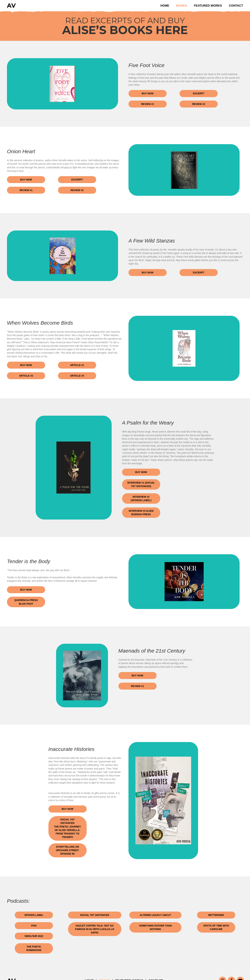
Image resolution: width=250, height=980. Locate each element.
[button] (148, 93)
